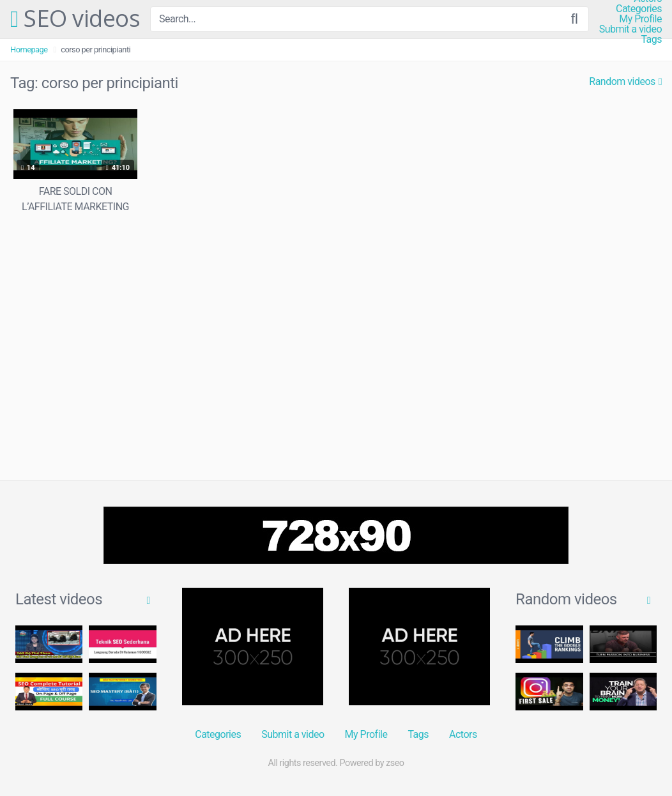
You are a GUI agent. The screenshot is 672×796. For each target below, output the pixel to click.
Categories (639, 9)
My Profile (640, 19)
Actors (463, 734)
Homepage (29, 50)
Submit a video (630, 29)
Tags (651, 40)
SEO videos (75, 19)
